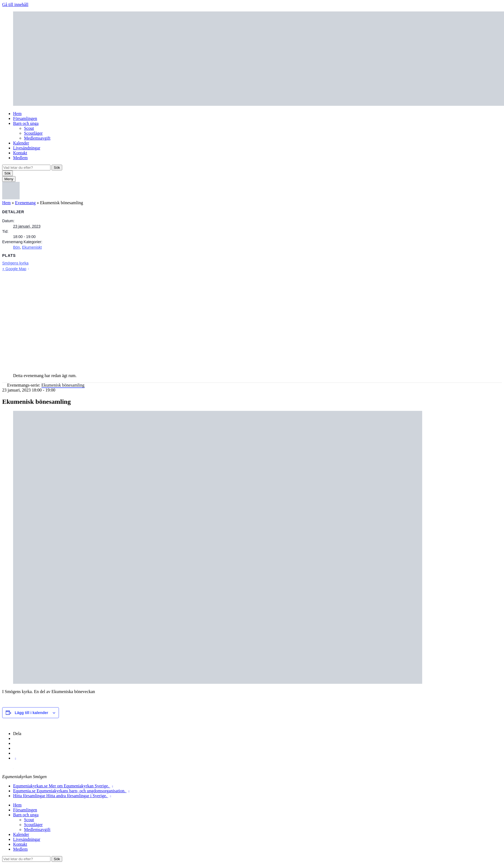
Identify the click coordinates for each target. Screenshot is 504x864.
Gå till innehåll (15, 4)
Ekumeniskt (32, 247)
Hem (17, 114)
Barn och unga (26, 123)
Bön (16, 247)
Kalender (21, 143)
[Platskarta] (252, 320)
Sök (57, 168)
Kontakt (20, 153)
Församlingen (25, 118)
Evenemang (25, 203)
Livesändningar (27, 148)
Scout (29, 128)
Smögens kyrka (15, 263)
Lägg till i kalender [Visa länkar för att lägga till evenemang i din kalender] (31, 713)
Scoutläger (33, 133)
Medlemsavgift (37, 138)
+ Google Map (14, 269)
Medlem (20, 158)
